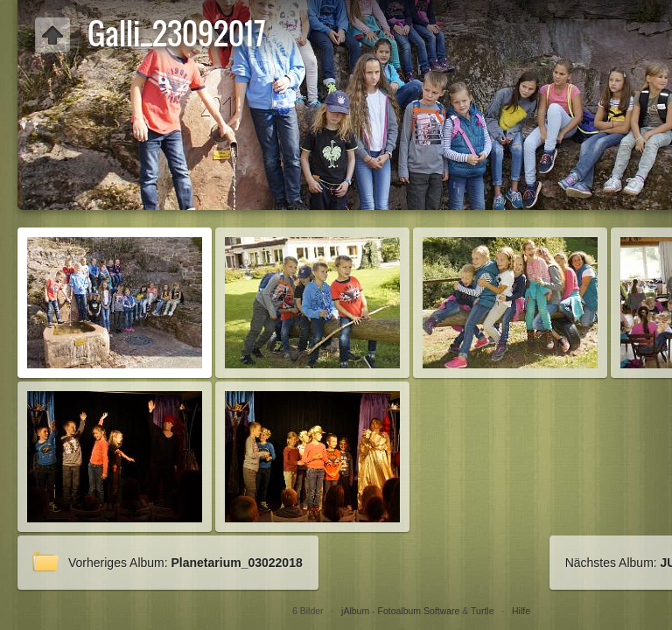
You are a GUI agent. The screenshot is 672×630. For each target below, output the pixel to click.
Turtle (482, 611)
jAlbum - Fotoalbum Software (400, 611)
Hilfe (521, 611)
